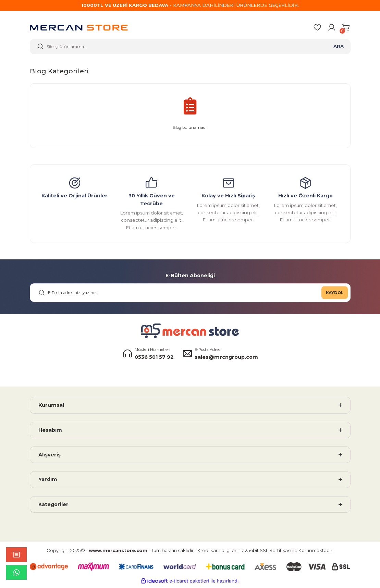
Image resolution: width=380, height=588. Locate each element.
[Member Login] (332, 28)
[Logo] (79, 29)
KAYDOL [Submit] (335, 295)
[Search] (190, 48)
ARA (339, 47)
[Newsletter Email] (190, 295)
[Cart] (346, 28)
